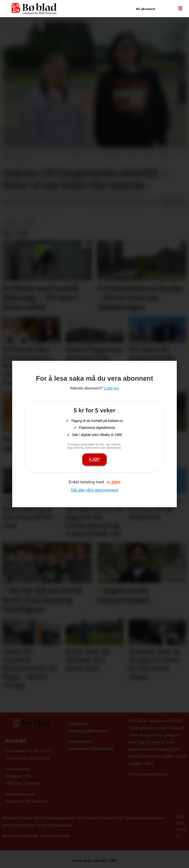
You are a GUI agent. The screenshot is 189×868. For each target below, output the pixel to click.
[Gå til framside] (34, 9)
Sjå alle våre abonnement (95, 490)
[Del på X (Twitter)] (174, 202)
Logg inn (165, 9)
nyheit (12, 223)
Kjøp (94, 459)
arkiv (29, 223)
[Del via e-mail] (182, 202)
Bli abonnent (145, 9)
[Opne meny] (180, 9)
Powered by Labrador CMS (95, 861)
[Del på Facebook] (166, 202)
